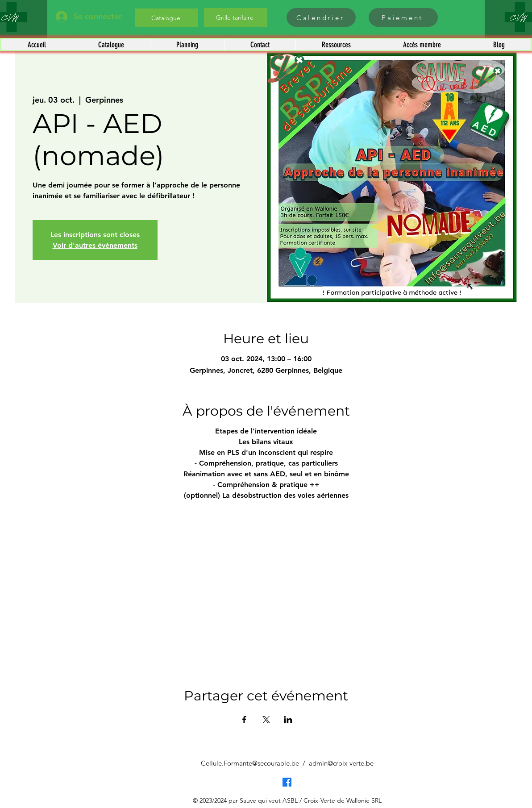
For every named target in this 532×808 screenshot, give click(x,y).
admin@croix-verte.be (341, 763)
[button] (111, 45)
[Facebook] (287, 782)
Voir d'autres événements (95, 245)
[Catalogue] (166, 18)
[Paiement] (403, 17)
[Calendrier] (321, 17)
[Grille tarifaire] (236, 17)
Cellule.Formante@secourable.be (250, 763)
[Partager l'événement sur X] (266, 720)
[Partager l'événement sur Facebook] (244, 720)
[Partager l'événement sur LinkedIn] (288, 720)
